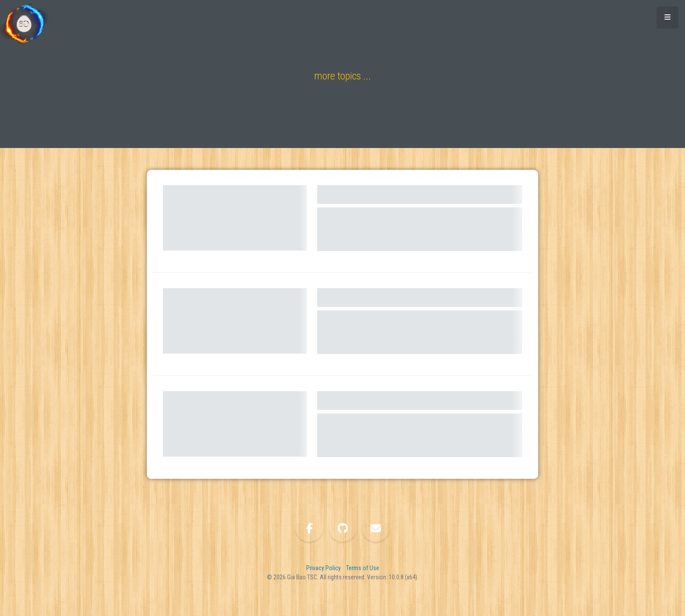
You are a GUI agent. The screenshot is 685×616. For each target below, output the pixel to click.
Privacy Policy (323, 568)
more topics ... (342, 76)
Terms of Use (363, 568)
